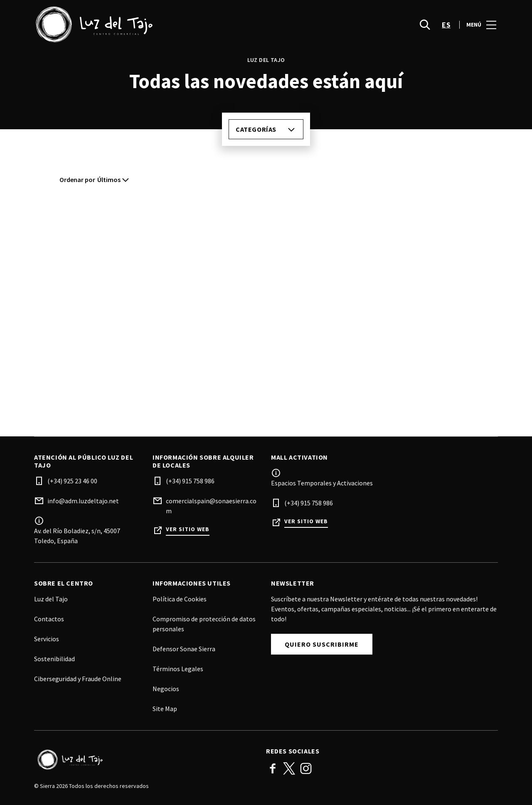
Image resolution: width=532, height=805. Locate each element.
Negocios (166, 689)
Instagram (306, 768)
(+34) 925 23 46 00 (72, 481)
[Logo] (145, 760)
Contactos (49, 619)
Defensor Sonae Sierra (184, 649)
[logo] (151, 25)
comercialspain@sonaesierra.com (211, 506)
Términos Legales (178, 669)
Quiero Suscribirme (322, 644)
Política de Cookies (180, 599)
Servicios (47, 639)
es (446, 25)
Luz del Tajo (51, 599)
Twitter (289, 768)
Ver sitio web (188, 529)
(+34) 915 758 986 (190, 481)
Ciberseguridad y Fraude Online (78, 679)
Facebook (273, 768)
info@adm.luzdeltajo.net (83, 501)
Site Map (165, 709)
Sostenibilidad (54, 659)
